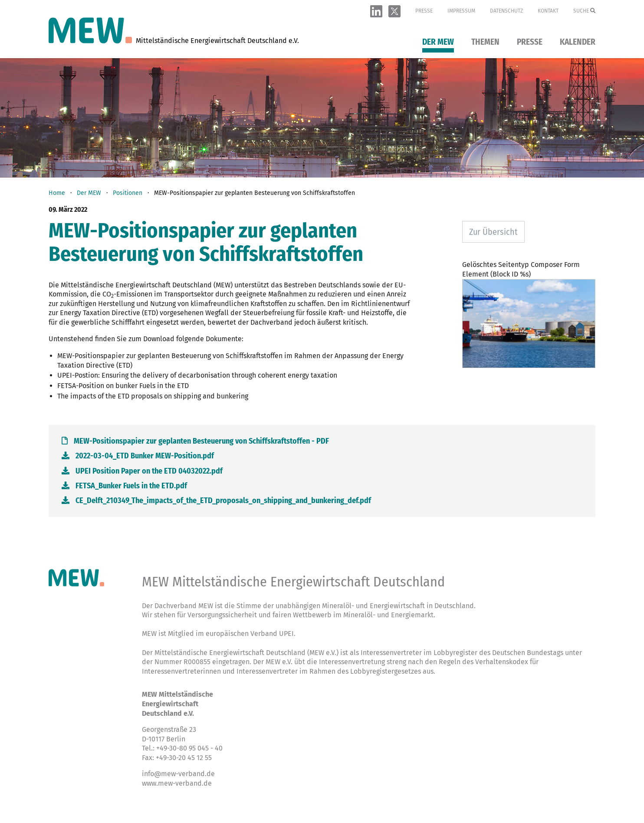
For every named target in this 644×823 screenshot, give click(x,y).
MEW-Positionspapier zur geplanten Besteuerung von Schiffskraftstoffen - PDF (195, 441)
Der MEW (438, 42)
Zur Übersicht (493, 232)
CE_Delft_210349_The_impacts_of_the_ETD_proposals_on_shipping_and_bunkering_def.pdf (216, 500)
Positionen (128, 193)
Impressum (461, 11)
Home (57, 193)
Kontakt (548, 11)
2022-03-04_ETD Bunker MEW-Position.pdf (138, 456)
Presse (424, 11)
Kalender (578, 42)
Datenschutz (506, 11)
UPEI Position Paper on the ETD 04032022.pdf (142, 471)
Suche (584, 11)
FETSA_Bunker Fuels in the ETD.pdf (124, 486)
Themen (485, 42)
